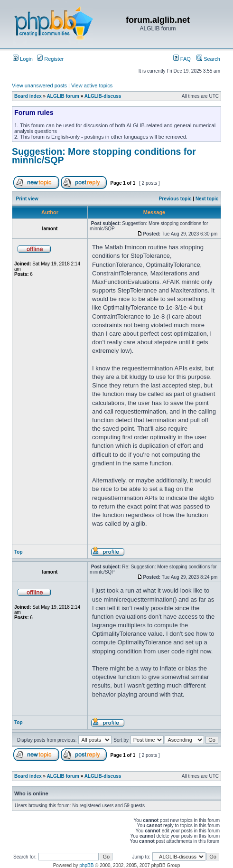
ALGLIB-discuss (103, 96)
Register (50, 59)
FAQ (182, 59)
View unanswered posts (39, 85)
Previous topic (175, 199)
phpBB (86, 865)
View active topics (92, 85)
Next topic (207, 199)
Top (19, 552)
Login (23, 59)
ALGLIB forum (63, 96)
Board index (28, 96)
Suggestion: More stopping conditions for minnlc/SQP (104, 156)
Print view (27, 199)
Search (208, 59)
